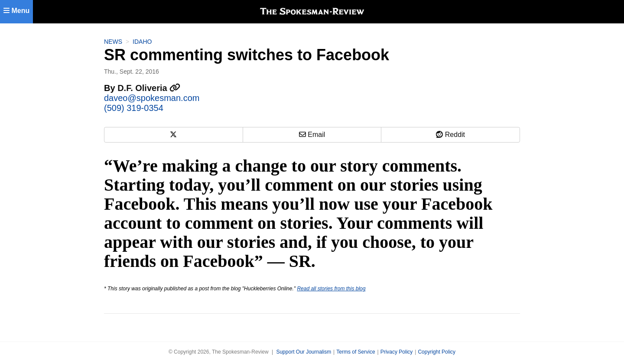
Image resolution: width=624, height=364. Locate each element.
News (113, 42)
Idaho (142, 42)
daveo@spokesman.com (152, 98)
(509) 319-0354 (134, 108)
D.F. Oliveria (149, 88)
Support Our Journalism (304, 352)
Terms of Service (356, 352)
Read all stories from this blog (331, 289)
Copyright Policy (437, 352)
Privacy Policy (397, 352)
